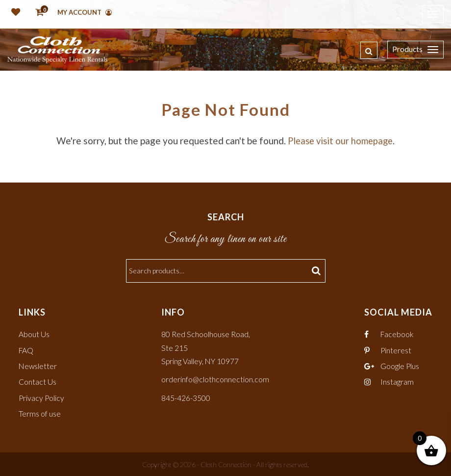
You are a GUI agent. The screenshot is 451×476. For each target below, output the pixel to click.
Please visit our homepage (340, 141)
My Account (85, 12)
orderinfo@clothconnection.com (215, 379)
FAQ (26, 350)
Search (317, 270)
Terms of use (40, 413)
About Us (34, 334)
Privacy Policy (42, 397)
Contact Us (38, 382)
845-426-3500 (186, 397)
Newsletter (38, 366)
